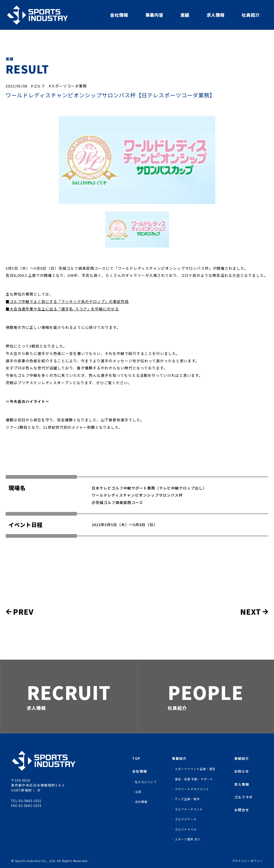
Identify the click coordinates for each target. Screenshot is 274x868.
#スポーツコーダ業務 (68, 86)
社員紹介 (251, 15)
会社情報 (119, 15)
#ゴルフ (38, 86)
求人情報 (216, 15)
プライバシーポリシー (247, 861)
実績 (185, 15)
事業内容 (154, 15)
